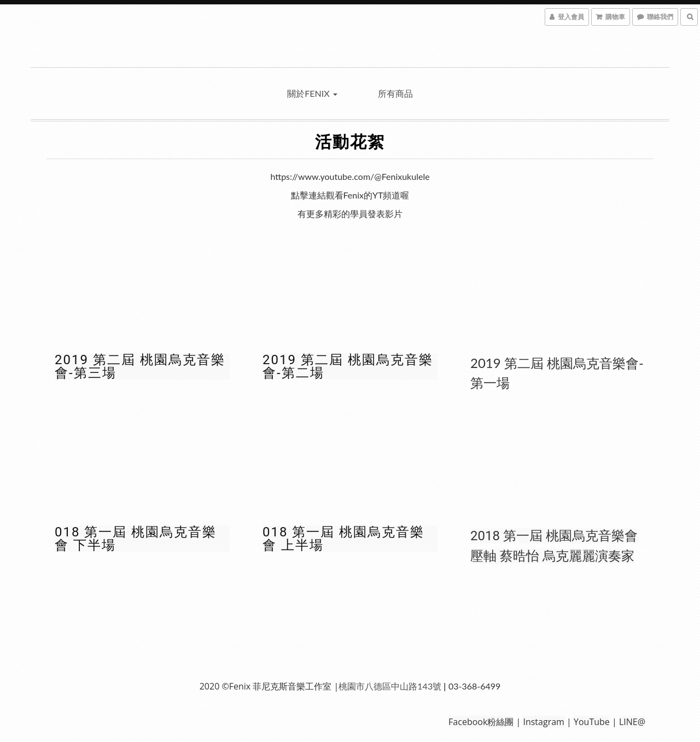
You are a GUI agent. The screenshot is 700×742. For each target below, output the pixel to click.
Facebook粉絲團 (481, 722)
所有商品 (395, 93)
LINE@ (632, 722)
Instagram (543, 722)
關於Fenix (312, 93)
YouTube (592, 722)
